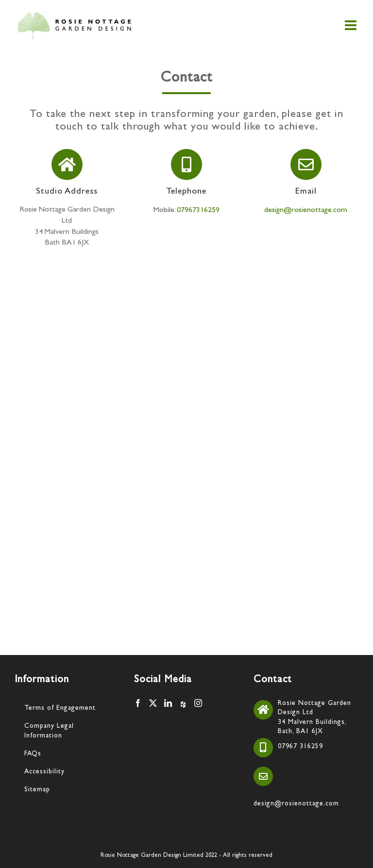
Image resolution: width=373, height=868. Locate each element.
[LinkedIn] (168, 703)
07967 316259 (300, 747)
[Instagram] (198, 703)
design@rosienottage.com (306, 211)
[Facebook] (138, 703)
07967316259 (198, 211)
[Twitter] (153, 703)
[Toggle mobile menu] (352, 25)
